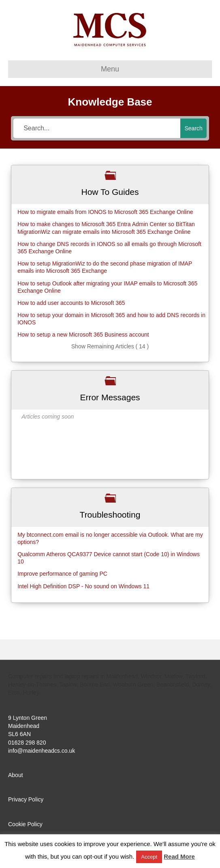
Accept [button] (149, 857)
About (16, 775)
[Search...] (97, 128)
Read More (179, 856)
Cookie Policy (25, 824)
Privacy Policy (26, 799)
